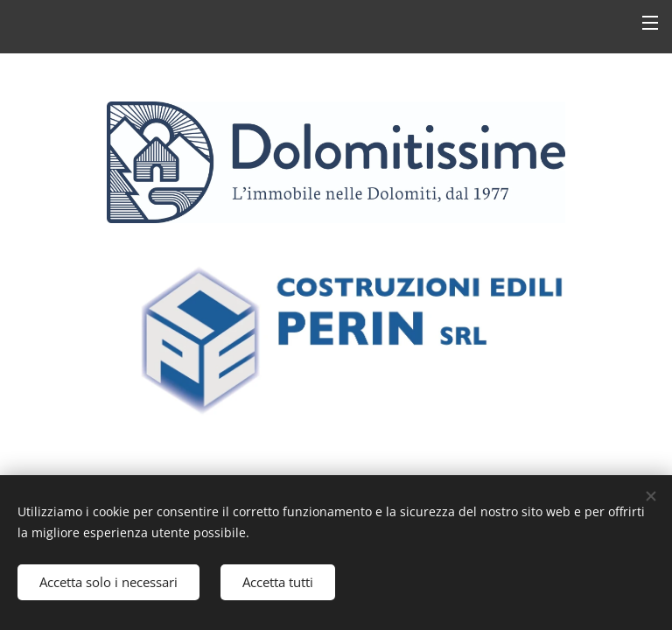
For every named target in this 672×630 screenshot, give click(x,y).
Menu (650, 23)
